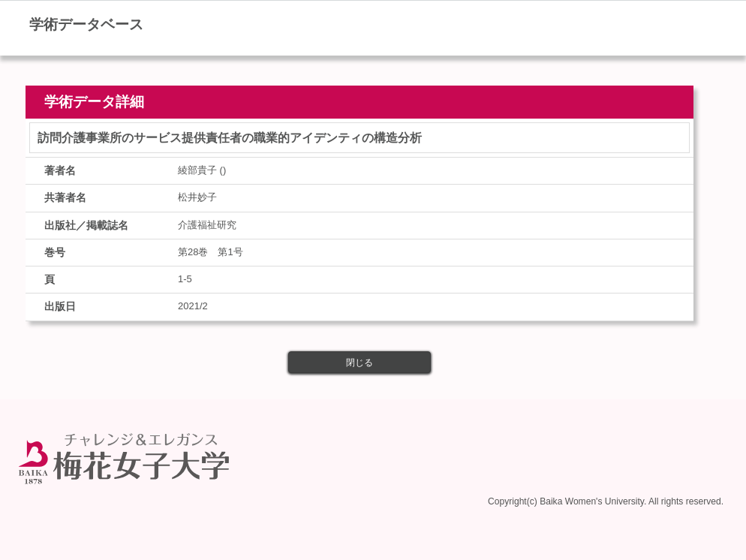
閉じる (359, 363)
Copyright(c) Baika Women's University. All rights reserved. (606, 501)
